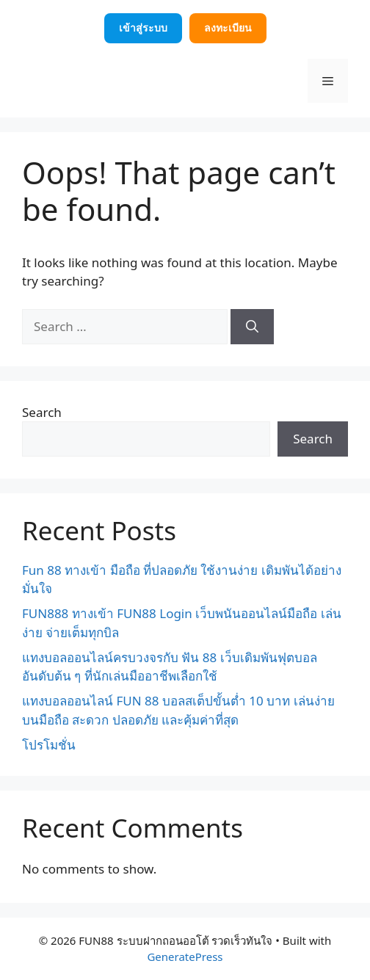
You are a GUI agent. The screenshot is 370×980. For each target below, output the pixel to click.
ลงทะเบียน (228, 28)
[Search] (252, 327)
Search (42, 412)
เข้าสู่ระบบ (143, 28)
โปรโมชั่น (49, 745)
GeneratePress (185, 957)
